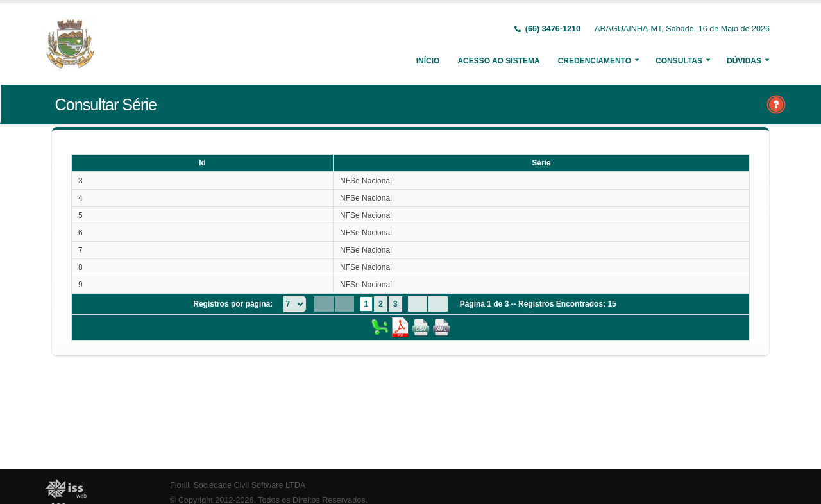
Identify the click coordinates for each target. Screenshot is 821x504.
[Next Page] (418, 304)
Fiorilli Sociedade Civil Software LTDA (238, 485)
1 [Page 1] (367, 304)
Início (428, 61)
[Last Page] (438, 304)
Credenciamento (595, 61)
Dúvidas (744, 61)
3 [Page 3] (395, 304)
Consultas (679, 61)
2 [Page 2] (381, 304)
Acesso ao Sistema (498, 61)
